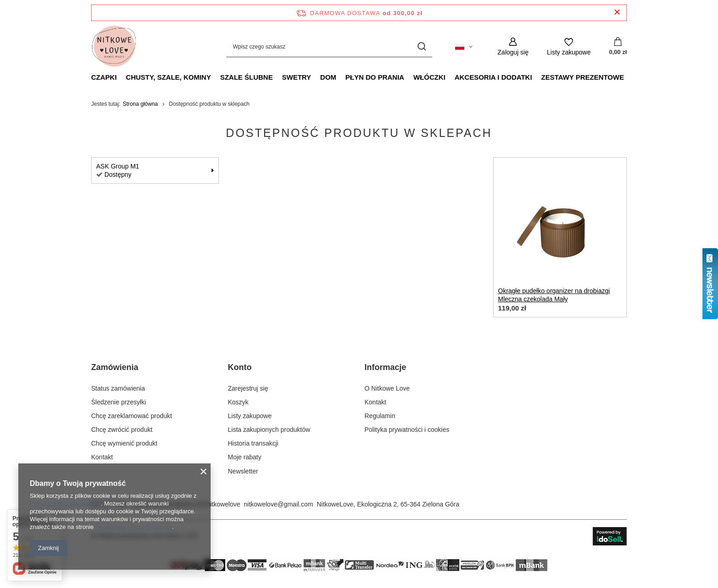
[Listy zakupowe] (569, 46)
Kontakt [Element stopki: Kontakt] (102, 457)
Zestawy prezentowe (583, 77)
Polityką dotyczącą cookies (65, 504)
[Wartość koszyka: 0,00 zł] (618, 47)
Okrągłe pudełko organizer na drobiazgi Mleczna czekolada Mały (554, 295)
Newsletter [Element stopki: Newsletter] (243, 471)
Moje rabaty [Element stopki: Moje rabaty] (245, 457)
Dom (328, 77)
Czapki (104, 77)
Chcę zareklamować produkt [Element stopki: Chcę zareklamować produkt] (132, 416)
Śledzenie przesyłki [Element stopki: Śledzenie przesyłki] (119, 402)
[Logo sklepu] (114, 47)
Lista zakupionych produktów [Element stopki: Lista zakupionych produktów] (269, 430)
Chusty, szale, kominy (169, 77)
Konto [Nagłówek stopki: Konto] (240, 367)
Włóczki (430, 77)
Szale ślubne (247, 77)
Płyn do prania (375, 77)
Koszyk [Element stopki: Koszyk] (238, 402)
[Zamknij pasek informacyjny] (617, 13)
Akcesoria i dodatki (493, 77)
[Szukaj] (422, 46)
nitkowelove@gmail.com (279, 504)
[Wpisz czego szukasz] (329, 46)
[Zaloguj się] (513, 46)
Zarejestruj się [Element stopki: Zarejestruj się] (248, 388)
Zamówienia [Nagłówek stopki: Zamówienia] (115, 367)
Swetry (297, 77)
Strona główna (140, 104)
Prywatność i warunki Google (134, 527)
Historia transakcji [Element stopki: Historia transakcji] (253, 443)
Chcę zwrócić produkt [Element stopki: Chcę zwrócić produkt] (122, 430)
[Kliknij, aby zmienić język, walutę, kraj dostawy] (464, 47)
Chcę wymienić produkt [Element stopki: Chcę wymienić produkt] (124, 443)
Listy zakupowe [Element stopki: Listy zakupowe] (250, 416)
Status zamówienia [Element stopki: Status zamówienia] (118, 388)
